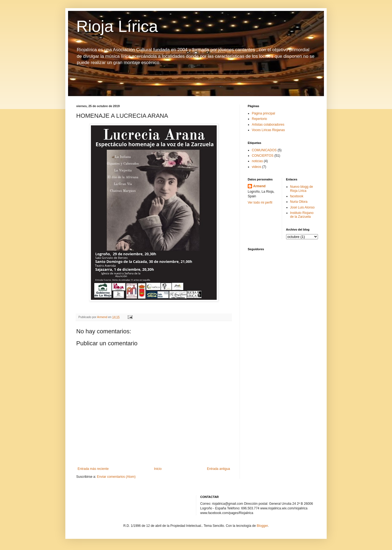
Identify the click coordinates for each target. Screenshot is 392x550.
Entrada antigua (218, 469)
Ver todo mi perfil (260, 203)
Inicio (158, 469)
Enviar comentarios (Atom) (116, 477)
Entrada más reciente (93, 469)
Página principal (263, 113)
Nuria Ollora (299, 202)
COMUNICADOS (264, 150)
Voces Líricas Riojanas (268, 130)
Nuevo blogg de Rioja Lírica (302, 189)
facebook (297, 196)
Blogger (262, 526)
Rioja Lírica (117, 26)
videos (257, 167)
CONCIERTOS (263, 156)
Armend (259, 186)
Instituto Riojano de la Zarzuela (302, 215)
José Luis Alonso (302, 207)
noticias (257, 161)
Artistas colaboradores (268, 125)
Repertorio (259, 119)
